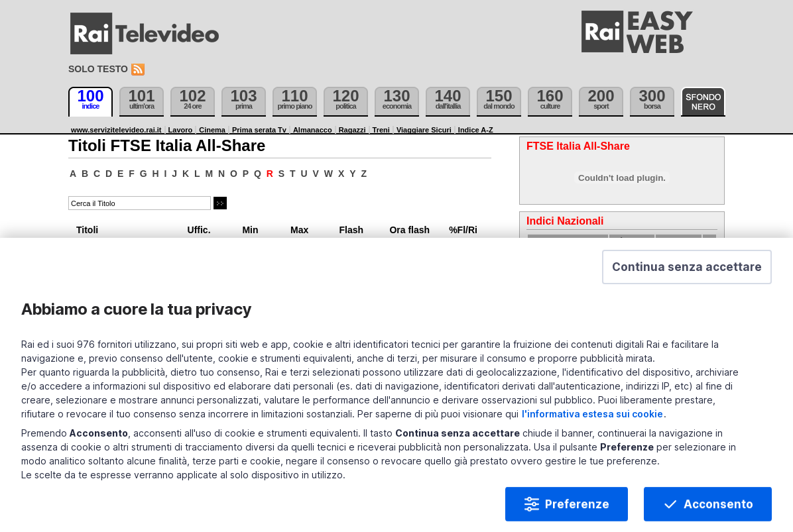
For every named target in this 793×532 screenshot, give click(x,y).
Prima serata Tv (259, 130)
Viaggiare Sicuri (424, 130)
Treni (381, 130)
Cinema (212, 130)
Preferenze (577, 511)
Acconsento (718, 511)
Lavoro (181, 130)
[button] (687, 274)
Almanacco (313, 130)
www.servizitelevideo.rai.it (116, 130)
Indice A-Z (476, 130)
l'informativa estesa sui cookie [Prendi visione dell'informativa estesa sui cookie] (592, 421)
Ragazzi (352, 130)
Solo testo (98, 69)
